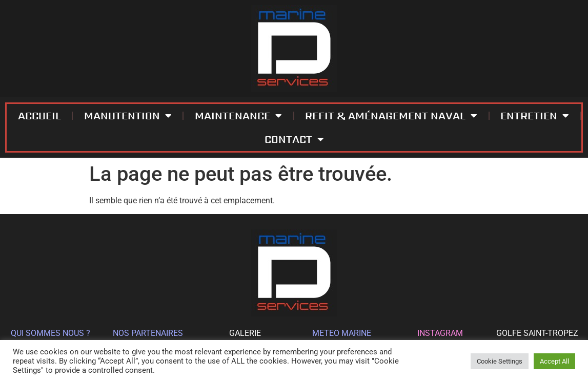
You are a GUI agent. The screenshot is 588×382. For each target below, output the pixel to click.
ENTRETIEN (535, 116)
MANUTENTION (128, 116)
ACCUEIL (39, 116)
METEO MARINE (343, 333)
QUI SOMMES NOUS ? (50, 333)
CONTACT (294, 139)
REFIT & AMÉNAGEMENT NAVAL (391, 116)
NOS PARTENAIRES (148, 333)
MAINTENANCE (238, 116)
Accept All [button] (554, 361)
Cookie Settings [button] (500, 361)
